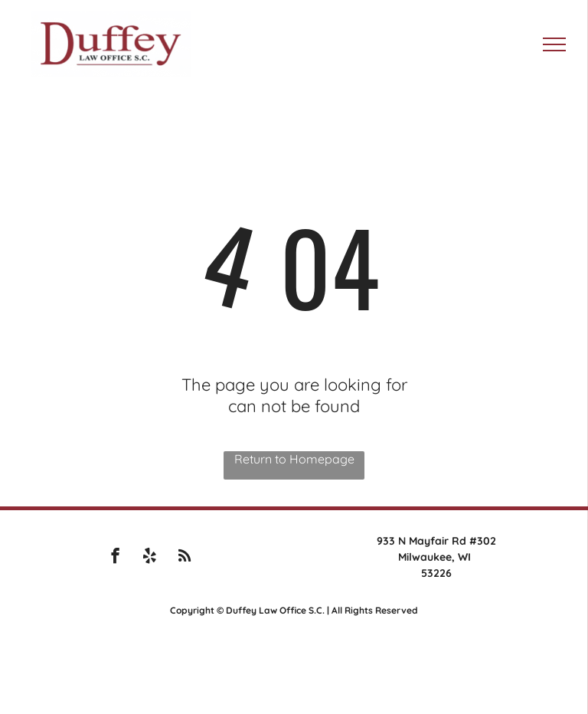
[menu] (554, 44)
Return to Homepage (294, 459)
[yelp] (150, 558)
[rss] (184, 558)
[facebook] (115, 558)
